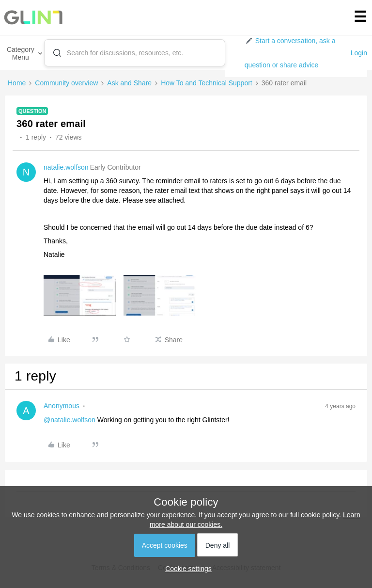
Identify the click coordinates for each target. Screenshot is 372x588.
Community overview (66, 83)
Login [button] (359, 53)
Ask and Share (129, 83)
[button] (294, 53)
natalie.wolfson (66, 167)
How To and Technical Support (207, 83)
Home (17, 83)
